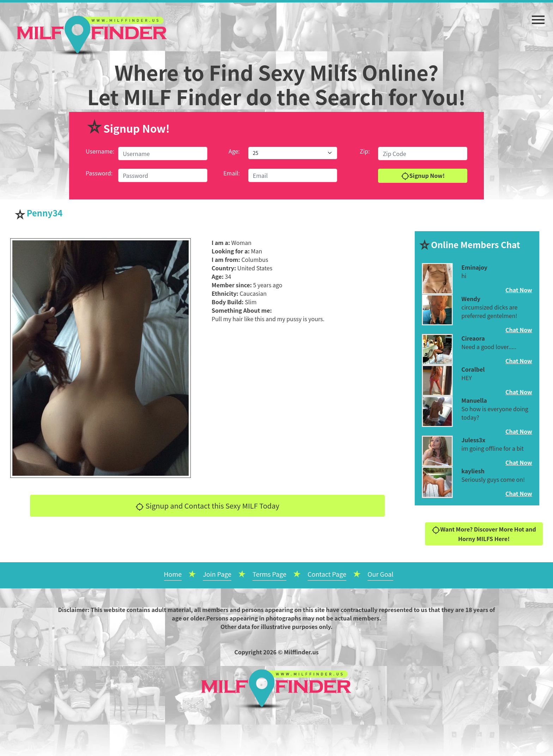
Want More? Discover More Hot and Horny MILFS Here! (484, 534)
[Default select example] (293, 153)
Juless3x (473, 440)
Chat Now (519, 290)
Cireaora (473, 338)
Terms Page (269, 574)
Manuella (474, 400)
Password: (99, 173)
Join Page (217, 574)
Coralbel (473, 369)
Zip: (365, 151)
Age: (234, 151)
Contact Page (327, 574)
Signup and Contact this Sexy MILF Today (207, 506)
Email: (232, 173)
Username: (100, 151)
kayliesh (473, 471)
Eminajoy (474, 267)
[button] (538, 16)
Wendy (471, 299)
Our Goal (381, 574)
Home (173, 574)
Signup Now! (423, 176)
